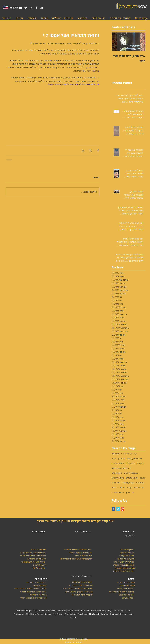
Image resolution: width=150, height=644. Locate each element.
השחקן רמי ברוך (131, 473)
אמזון (114, 459)
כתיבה (142, 478)
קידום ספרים (126, 487)
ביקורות (140, 463)
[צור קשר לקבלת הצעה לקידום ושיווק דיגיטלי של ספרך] (75, 521)
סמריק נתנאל (128, 483)
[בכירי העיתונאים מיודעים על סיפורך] (32, 556)
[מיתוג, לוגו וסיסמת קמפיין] (121, 559)
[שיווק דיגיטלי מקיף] (38, 568)
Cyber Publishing (129, 454)
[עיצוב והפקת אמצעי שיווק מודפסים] (32, 592)
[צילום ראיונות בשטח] (122, 595)
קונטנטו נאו (139, 487)
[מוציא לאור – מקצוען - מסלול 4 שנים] (78, 592)
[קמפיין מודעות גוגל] (127, 550)
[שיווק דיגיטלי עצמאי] (38, 550)
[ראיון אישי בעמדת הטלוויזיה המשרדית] (76, 550)
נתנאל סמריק (118, 478)
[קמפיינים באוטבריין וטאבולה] (123, 565)
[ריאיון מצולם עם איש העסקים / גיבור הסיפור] (75, 559)
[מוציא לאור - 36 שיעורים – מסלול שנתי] (77, 589)
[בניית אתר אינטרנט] (120, 553)
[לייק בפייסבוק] (86, 629)
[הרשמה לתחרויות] (39, 565)
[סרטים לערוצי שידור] (126, 586)
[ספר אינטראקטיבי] (39, 586)
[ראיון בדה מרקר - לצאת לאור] (78, 595)
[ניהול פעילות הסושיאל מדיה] (121, 562)
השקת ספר (117, 473)
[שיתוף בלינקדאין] (83, 150)
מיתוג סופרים (132, 478)
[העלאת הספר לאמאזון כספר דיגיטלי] (33, 598)
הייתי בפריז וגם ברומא (121, 468)
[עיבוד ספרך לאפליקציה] (38, 595)
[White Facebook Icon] (36, 8)
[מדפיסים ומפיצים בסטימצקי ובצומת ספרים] (27, 589)
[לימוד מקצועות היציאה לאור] (80, 582)
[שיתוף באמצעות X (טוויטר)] (90, 150)
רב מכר (115, 487)
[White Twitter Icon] (26, 8)
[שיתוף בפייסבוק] (98, 150)
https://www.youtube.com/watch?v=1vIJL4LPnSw (74, 85)
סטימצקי (140, 483)
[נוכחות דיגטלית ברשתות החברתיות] (32, 553)
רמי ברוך (130, 492)
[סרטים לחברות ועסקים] (126, 583)
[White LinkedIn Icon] (31, 8)
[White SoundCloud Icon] (42, 8)
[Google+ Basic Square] (123, 509)
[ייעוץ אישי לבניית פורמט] (83, 556)
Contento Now (75, 642)
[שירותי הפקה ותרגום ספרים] (36, 583)
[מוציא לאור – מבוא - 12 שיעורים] (80, 585)
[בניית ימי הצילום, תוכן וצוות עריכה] (121, 592)
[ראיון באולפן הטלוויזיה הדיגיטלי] (79, 553)
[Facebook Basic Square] (113, 509)
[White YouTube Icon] (20, 8)
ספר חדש (116, 483)
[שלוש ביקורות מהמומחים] (33, 559)
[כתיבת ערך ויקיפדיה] (124, 556)
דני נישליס (130, 463)
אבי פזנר (115, 454)
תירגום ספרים (118, 492)
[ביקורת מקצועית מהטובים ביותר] (33, 562)
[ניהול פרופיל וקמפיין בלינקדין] (123, 571)
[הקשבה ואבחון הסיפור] (122, 589)
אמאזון (121, 459)
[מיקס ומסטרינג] (122, 598)
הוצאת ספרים (118, 463)
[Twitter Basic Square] (118, 509)
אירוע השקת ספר (134, 459)
